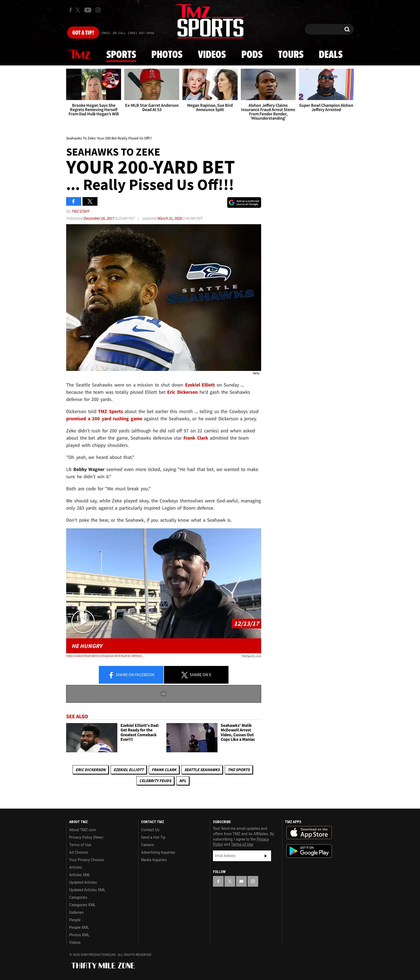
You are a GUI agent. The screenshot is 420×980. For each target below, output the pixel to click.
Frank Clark (195, 438)
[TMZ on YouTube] (241, 881)
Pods (252, 55)
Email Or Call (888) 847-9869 (128, 33)
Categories (78, 897)
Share (131, 675)
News (80, 55)
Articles (76, 867)
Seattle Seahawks (202, 770)
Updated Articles (83, 882)
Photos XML (79, 935)
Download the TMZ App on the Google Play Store (309, 851)
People (75, 920)
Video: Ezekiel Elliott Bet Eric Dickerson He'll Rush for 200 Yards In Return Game (105, 656)
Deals (331, 55)
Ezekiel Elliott (129, 770)
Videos (212, 55)
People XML (79, 927)
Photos (167, 55)
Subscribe (266, 856)
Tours (291, 55)
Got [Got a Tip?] (83, 33)
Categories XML (82, 905)
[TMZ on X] (79, 10)
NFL (183, 781)
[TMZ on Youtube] (88, 10)
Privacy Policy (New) (86, 837)
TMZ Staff (80, 211)
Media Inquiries (154, 860)
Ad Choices (79, 852)
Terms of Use (80, 845)
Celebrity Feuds (155, 781)
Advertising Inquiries (158, 852)
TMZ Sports (110, 411)
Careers (148, 845)
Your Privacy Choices (87, 860)
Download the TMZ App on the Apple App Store (309, 833)
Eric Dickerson (91, 770)
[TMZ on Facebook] (71, 10)
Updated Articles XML (87, 890)
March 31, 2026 (170, 218)
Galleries (76, 912)
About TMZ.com (83, 830)
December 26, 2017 (99, 218)
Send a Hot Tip (153, 837)
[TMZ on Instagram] (98, 10)
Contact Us (150, 830)
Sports (121, 55)
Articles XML (80, 875)
